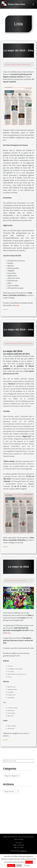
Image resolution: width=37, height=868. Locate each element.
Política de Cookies (19, 848)
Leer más (27, 865)
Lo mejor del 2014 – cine (18, 330)
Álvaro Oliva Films (16, 4)
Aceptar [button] (29, 862)
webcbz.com (23, 851)
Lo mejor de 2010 (18, 567)
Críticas (11, 65)
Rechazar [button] (11, 865)
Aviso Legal (18, 843)
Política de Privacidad (18, 845)
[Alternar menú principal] (33, 4)
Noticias (14, 65)
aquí (18, 305)
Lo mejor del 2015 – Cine (18, 50)
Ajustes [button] (19, 865)
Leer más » (6, 309)
